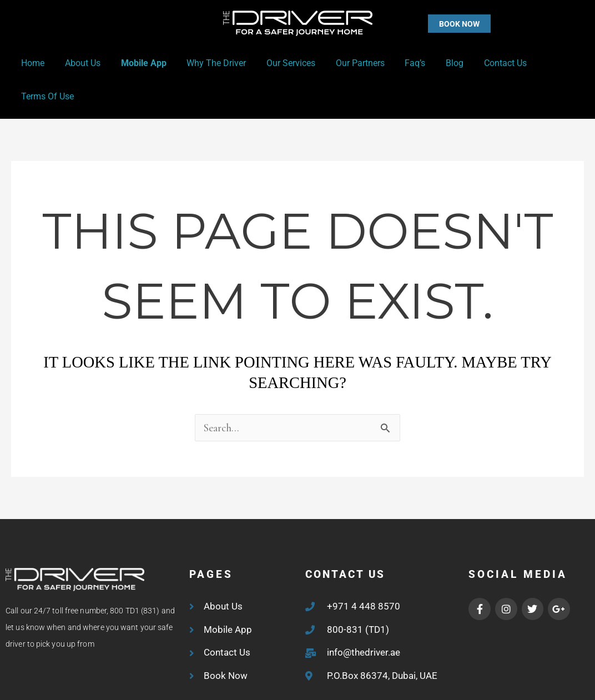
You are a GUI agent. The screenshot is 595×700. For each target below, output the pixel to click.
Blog (435, 63)
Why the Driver (207, 63)
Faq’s (398, 63)
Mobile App (137, 63)
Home (32, 63)
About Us (79, 63)
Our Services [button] (279, 63)
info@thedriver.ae (364, 619)
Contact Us (483, 63)
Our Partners (346, 63)
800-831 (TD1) (358, 596)
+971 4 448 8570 (364, 573)
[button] (437, 24)
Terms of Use (549, 63)
